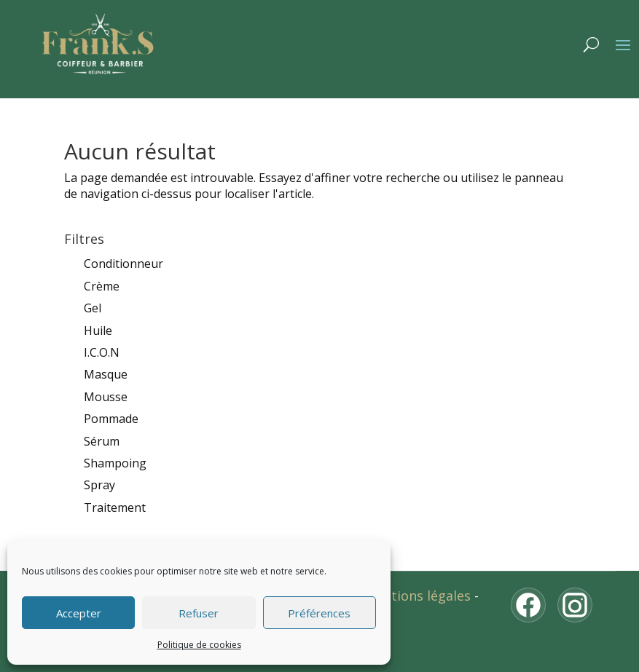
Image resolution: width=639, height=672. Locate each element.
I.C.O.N (102, 352)
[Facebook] (528, 605)
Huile (98, 331)
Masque (106, 374)
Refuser (199, 613)
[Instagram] (575, 605)
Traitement (115, 507)
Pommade (111, 419)
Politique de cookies (199, 645)
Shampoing (115, 463)
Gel (93, 308)
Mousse (106, 397)
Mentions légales (417, 596)
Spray (99, 485)
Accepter (79, 613)
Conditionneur (124, 264)
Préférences (319, 613)
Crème (102, 286)
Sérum (102, 441)
